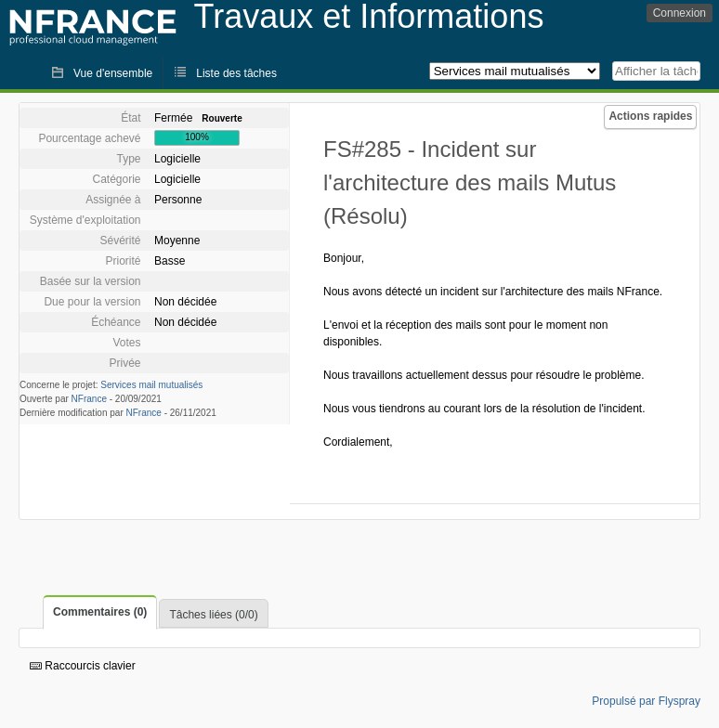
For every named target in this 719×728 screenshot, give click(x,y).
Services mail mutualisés (151, 385)
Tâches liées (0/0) (213, 615)
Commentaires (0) (100, 612)
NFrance (89, 399)
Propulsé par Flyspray (646, 701)
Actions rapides (650, 116)
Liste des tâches (236, 73)
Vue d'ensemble (113, 73)
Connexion (680, 13)
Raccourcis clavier (83, 666)
